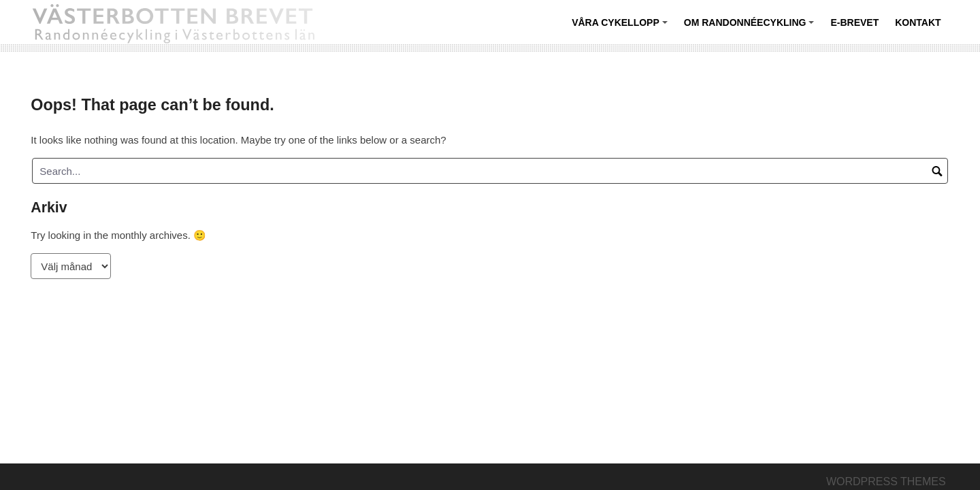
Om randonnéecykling (751, 28)
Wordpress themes (886, 481)
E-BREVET (854, 22)
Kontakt (918, 22)
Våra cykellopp (621, 28)
